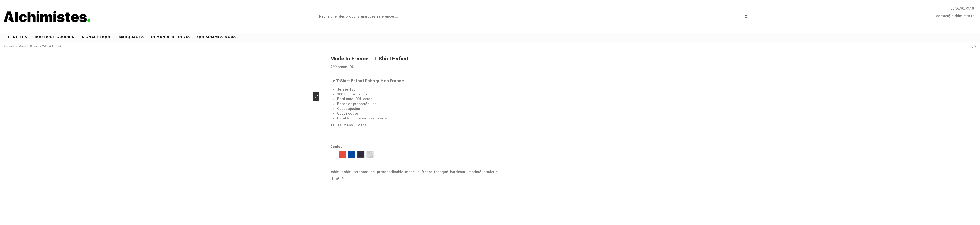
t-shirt (346, 172)
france (427, 172)
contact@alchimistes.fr (955, 16)
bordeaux (458, 172)
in (418, 172)
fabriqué (441, 172)
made (410, 172)
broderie (490, 172)
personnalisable (390, 172)
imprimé (474, 172)
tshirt (335, 172)
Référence (339, 67)
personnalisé (364, 172)
